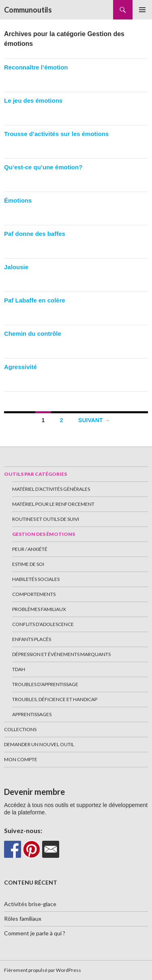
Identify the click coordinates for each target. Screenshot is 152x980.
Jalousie (16, 267)
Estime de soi (28, 564)
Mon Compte (21, 759)
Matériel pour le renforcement (53, 504)
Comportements (34, 594)
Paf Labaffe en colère (35, 300)
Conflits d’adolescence (43, 624)
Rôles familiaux (23, 918)
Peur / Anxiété (30, 549)
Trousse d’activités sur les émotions (56, 134)
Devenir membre (34, 792)
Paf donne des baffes (35, 234)
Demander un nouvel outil (39, 744)
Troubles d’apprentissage (45, 684)
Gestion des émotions (44, 534)
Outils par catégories (35, 474)
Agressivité (20, 367)
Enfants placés (32, 639)
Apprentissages (32, 714)
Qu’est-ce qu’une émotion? (43, 167)
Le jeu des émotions (33, 100)
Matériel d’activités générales (51, 489)
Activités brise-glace (30, 904)
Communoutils (28, 10)
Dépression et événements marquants (61, 654)
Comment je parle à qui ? (35, 933)
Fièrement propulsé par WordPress (43, 970)
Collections (20, 729)
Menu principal (142, 10)
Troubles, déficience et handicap (55, 699)
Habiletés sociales (36, 579)
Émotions (18, 200)
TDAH (19, 669)
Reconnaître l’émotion (36, 67)
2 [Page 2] (62, 420)
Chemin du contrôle (33, 334)
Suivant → (94, 420)
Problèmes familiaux (39, 609)
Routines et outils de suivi (46, 519)
